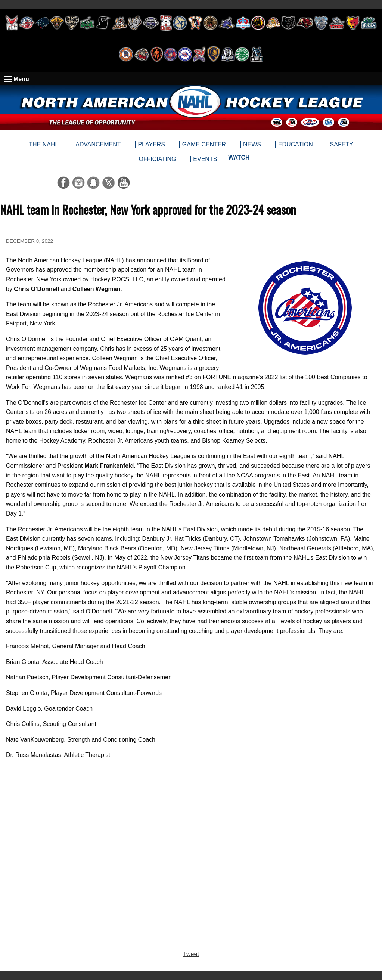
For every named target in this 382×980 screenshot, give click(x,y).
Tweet (191, 954)
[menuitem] (239, 159)
